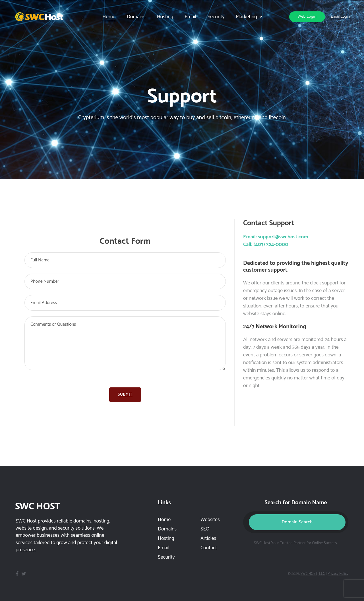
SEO (205, 529)
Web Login (307, 17)
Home (164, 520)
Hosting (165, 17)
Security (216, 17)
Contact (209, 548)
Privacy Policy (338, 574)
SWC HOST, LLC (313, 574)
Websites (210, 520)
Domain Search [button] (297, 522)
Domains (167, 529)
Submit (125, 395)
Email (190, 17)
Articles (208, 538)
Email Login (340, 17)
